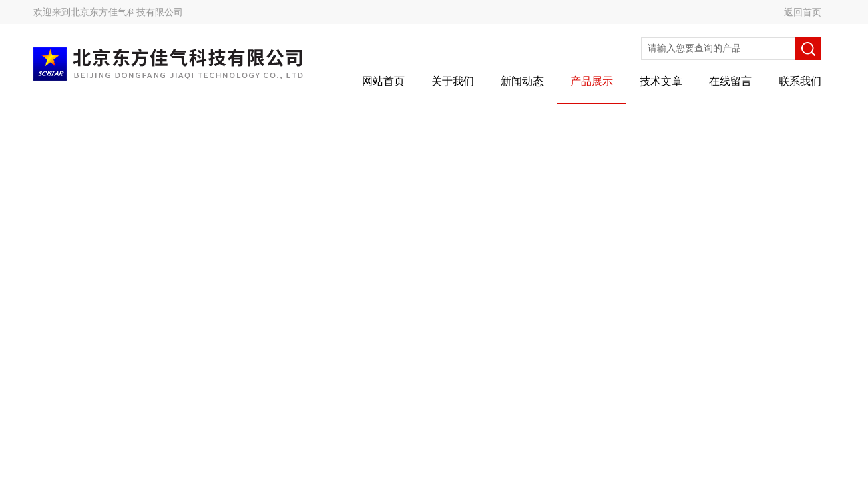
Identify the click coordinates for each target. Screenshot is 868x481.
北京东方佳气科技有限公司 (127, 12)
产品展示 (592, 81)
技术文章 (661, 81)
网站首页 (383, 81)
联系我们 (800, 81)
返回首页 (803, 12)
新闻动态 (522, 81)
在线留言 (730, 81)
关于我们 (453, 81)
